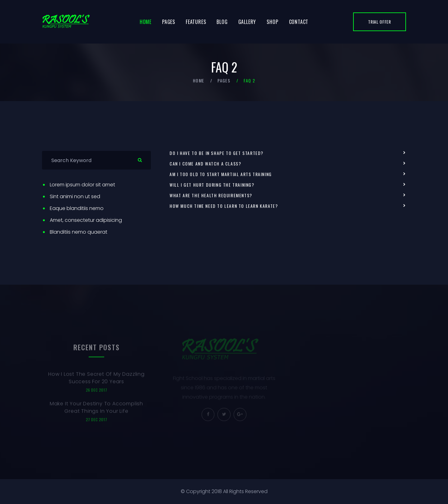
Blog (222, 22)
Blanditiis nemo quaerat (79, 232)
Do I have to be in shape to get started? (217, 153)
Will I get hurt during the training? (212, 185)
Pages (169, 22)
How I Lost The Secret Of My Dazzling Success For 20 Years (96, 381)
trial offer (380, 22)
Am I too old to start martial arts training (221, 174)
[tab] (288, 153)
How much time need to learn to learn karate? (224, 206)
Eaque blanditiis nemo (77, 208)
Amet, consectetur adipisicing (86, 220)
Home (146, 22)
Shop (272, 22)
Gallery (247, 22)
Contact (299, 22)
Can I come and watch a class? (205, 164)
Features (196, 22)
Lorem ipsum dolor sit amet (82, 185)
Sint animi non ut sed (75, 196)
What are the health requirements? (211, 195)
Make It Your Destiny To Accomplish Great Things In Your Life (96, 410)
